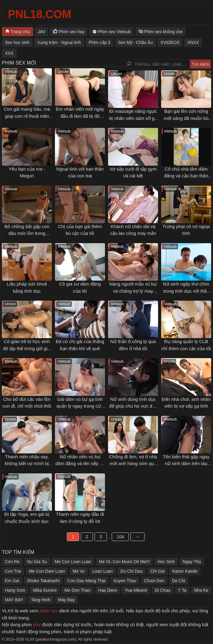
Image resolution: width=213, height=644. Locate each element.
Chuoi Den (154, 581)
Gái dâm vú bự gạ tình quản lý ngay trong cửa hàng (80, 406)
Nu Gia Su (37, 562)
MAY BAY (14, 600)
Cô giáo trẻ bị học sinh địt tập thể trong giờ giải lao (27, 348)
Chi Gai (158, 571)
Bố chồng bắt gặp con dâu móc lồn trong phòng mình (27, 233)
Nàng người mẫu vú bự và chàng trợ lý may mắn (133, 291)
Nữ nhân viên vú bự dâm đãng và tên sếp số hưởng (80, 464)
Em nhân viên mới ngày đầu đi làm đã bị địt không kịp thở (80, 116)
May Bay (66, 600)
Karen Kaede (185, 571)
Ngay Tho (192, 562)
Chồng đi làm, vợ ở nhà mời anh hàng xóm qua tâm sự (133, 464)
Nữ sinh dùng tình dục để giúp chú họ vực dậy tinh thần (133, 406)
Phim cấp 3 (99, 42)
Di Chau (163, 590)
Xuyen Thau (125, 581)
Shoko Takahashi (43, 581)
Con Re (12, 562)
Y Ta (182, 590)
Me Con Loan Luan (73, 562)
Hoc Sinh (166, 562)
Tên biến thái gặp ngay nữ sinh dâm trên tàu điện (186, 464)
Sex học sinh (17, 42)
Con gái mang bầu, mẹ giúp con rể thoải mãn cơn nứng (27, 116)
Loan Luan (103, 571)
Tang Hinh (41, 600)
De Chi (179, 581)
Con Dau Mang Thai (86, 581)
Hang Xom (15, 590)
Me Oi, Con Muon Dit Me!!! (124, 562)
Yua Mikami (136, 590)
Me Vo (79, 571)
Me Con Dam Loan (47, 571)
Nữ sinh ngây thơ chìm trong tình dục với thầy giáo (186, 291)
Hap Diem (108, 590)
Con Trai (13, 571)
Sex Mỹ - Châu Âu (135, 42)
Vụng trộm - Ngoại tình (59, 42)
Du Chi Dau (131, 571)
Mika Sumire (45, 590)
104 (120, 537)
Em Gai (12, 581)
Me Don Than (77, 590)
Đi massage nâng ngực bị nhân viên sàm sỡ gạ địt (133, 118)
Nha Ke (201, 590)
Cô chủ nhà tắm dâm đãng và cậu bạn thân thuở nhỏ (186, 176)
